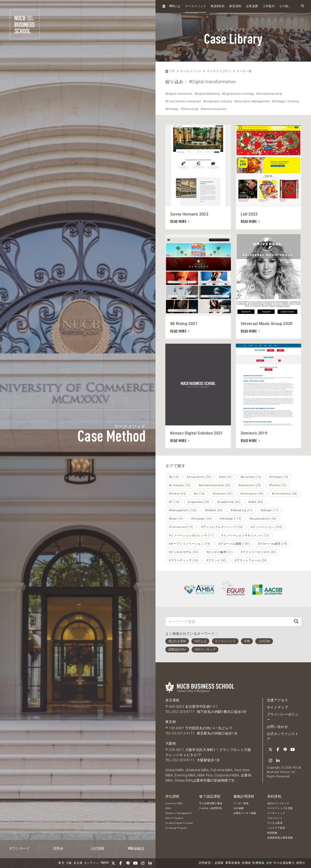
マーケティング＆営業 (280, 808)
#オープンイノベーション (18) (190, 544)
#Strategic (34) (201, 519)
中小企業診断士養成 (211, 803)
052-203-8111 (183, 712)
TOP (170, 71)
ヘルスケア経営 (276, 828)
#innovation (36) (252, 494)
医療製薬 (258, 863)
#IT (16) (174, 502)
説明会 (58, 849)
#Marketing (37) (241, 510)
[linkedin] (150, 863)
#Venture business (214, 109)
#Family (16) (278, 485)
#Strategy (172, 109)
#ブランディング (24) (184, 560)
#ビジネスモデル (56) (184, 552)
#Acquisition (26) (199, 477)
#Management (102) (183, 510)
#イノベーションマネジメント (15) (245, 535)
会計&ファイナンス (278, 803)
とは (175, 6)
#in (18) (199, 494)
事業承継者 (233, 863)
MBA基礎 (239, 808)
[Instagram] (143, 863)
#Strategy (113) (230, 519)
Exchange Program (176, 828)
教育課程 (235, 6)
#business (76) (251, 477)
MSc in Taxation (174, 818)
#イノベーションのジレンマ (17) (191, 535)
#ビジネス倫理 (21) (220, 552)
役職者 (246, 863)
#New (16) (176, 519)
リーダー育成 (241, 803)
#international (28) (285, 494)
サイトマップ (277, 707)
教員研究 (218, 6)
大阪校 (171, 743)
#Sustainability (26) (263, 519)
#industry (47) (223, 494)
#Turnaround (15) (181, 527)
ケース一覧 (244, 71)
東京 (61, 863)
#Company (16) (180, 485)
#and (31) (226, 477)
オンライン (92, 863)
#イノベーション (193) (267, 527)
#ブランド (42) (217, 560)
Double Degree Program (179, 823)
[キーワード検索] (228, 621)
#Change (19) (278, 477)
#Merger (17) (269, 510)
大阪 (69, 863)
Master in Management (179, 813)
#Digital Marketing (207, 94)
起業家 (219, 863)
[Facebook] (121, 863)
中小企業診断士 (284, 863)
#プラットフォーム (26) (251, 560)
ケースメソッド (196, 6)
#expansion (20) (250, 485)
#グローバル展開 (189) (234, 544)
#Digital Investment (179, 94)
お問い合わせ (277, 727)
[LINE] (128, 863)
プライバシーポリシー (283, 717)
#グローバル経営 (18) (273, 544)
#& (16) (174, 477)
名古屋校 (172, 700)
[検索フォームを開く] (303, 6)
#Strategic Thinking (286, 101)
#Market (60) (214, 510)
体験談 (136, 849)
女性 (269, 863)
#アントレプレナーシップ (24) (222, 527)
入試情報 (97, 849)
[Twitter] (113, 863)
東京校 (171, 722)
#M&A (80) (256, 502)
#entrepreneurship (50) (215, 485)
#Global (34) (177, 494)
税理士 (301, 863)
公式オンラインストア (283, 736)
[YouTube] (135, 863)
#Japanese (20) (198, 502)
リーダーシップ (276, 813)
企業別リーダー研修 (245, 813)
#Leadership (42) (229, 502)
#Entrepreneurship (269, 94)
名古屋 (78, 863)
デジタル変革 (275, 823)
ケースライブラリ (219, 71)
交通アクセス (277, 700)
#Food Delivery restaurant (183, 101)
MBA (168, 808)
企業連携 (252, 6)
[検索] (296, 621)
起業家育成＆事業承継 (280, 838)
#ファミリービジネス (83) (259, 552)
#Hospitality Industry (218, 101)
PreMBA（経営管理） (211, 808)
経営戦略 (272, 833)
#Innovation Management (252, 101)
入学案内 (269, 6)
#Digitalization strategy (238, 94)
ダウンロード (19, 849)
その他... (285, 6)
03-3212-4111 (183, 733)
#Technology (190, 109)
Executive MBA (174, 803)
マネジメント (275, 818)
